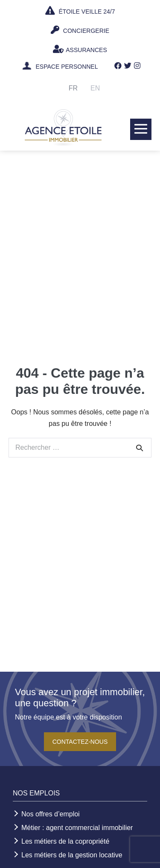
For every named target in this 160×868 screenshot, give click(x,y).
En (95, 88)
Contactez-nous (80, 742)
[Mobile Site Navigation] (141, 129)
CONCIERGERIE (80, 30)
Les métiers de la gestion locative (72, 855)
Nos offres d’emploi (51, 814)
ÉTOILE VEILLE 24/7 (80, 11)
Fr (73, 88)
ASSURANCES (80, 49)
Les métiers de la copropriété (65, 841)
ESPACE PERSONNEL (67, 67)
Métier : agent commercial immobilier (77, 828)
